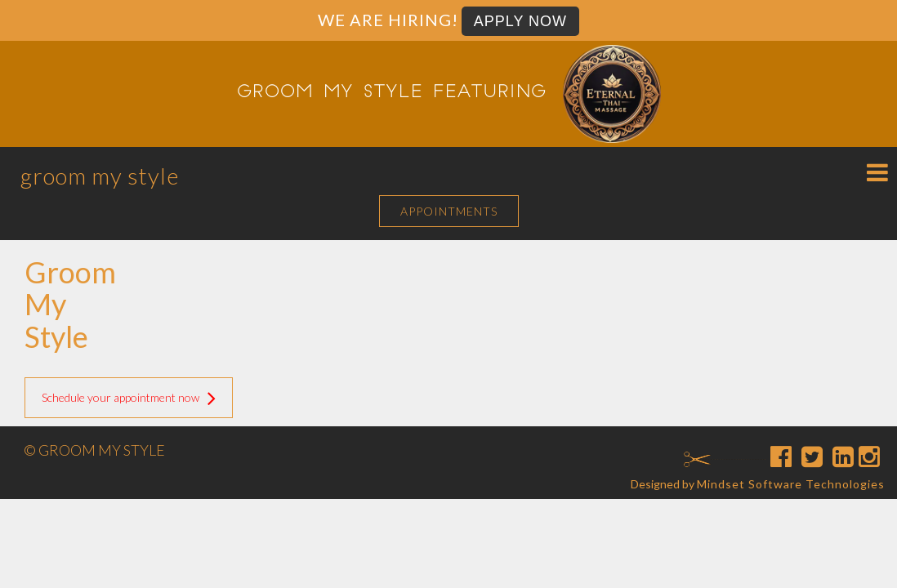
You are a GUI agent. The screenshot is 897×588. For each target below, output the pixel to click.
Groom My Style (100, 176)
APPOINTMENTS (449, 211)
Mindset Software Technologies (791, 484)
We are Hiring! (388, 20)
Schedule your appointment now (129, 398)
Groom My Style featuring (392, 93)
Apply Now (520, 21)
